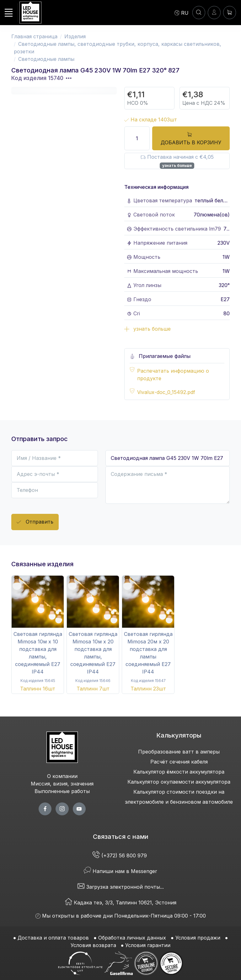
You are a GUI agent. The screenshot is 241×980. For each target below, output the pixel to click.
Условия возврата (93, 945)
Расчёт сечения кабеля (179, 762)
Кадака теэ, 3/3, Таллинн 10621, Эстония (121, 903)
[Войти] (214, 12)
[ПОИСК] (199, 12)
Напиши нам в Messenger (120, 871)
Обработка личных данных (132, 938)
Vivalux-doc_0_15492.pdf (166, 392)
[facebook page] (45, 809)
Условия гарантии (148, 945)
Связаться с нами (121, 837)
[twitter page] (62, 809)
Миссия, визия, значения (62, 784)
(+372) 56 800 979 (120, 855)
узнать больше (177, 165)
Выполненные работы (62, 791)
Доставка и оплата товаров (53, 938)
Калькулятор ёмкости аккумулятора (179, 772)
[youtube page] (79, 809)
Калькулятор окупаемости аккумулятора (179, 782)
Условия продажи (198, 938)
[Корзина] (230, 12)
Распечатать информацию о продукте (173, 375)
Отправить (35, 522)
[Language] (182, 13)
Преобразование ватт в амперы (179, 752)
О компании (62, 776)
